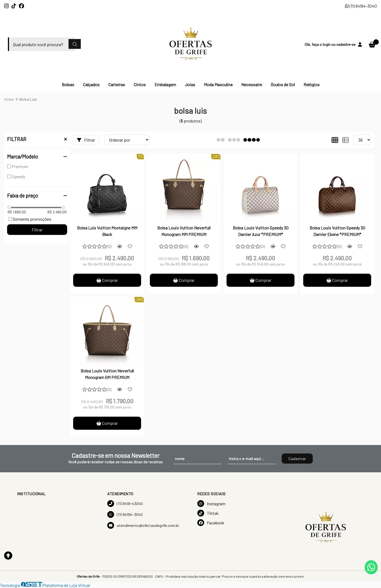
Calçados (91, 84)
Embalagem (165, 84)
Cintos (140, 84)
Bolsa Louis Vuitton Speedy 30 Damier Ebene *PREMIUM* (337, 231)
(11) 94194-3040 (361, 6)
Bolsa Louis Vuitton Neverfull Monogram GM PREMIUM (107, 374)
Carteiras (117, 84)
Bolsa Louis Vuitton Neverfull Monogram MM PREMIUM (184, 231)
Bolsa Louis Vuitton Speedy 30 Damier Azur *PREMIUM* (261, 231)
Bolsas (68, 84)
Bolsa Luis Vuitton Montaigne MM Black (107, 231)
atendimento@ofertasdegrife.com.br (143, 525)
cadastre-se (346, 44)
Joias (190, 84)
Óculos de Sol (283, 84)
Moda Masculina (218, 84)
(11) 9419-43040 (125, 504)
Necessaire (252, 84)
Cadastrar (297, 459)
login (327, 44)
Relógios (312, 84)
